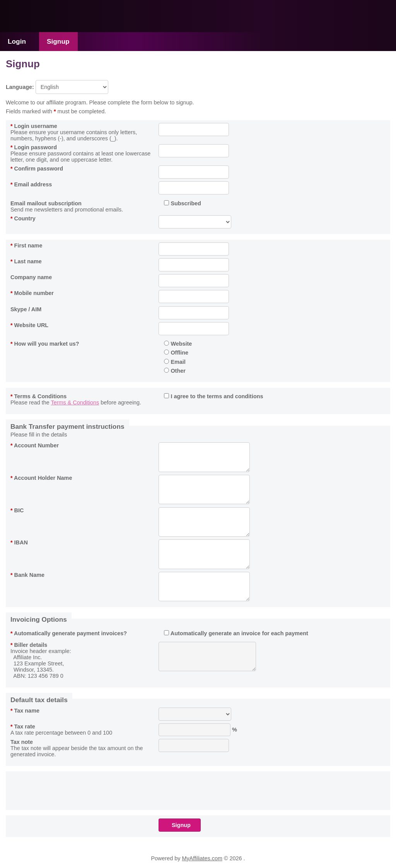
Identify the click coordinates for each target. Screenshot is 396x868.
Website (178, 344)
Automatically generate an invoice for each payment (236, 633)
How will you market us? (45, 344)
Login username (34, 126)
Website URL (29, 325)
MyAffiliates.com (202, 858)
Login (17, 41)
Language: (57, 87)
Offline (176, 353)
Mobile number (32, 293)
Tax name (25, 711)
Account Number (35, 445)
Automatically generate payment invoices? (69, 633)
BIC (17, 510)
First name (26, 246)
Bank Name (27, 575)
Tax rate (23, 726)
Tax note (22, 742)
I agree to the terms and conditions (213, 396)
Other (175, 371)
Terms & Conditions (38, 396)
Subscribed (182, 203)
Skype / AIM (26, 309)
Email (175, 362)
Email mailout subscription (46, 203)
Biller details (29, 645)
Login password (34, 147)
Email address (31, 184)
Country (23, 218)
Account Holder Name (41, 478)
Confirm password (37, 169)
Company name (31, 277)
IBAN (19, 542)
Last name (26, 261)
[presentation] (217, 790)
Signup (58, 41)
